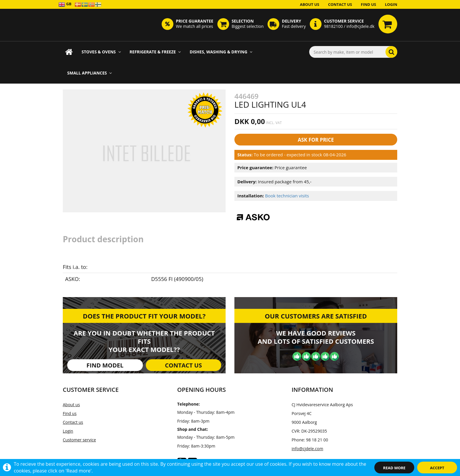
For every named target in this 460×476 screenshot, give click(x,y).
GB (65, 4)
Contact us (340, 4)
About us (310, 4)
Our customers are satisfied (316, 316)
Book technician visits (287, 196)
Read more (394, 468)
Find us (368, 4)
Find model (105, 365)
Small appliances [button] (89, 73)
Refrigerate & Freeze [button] (155, 52)
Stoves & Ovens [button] (101, 52)
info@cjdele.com (307, 449)
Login (391, 4)
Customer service (79, 440)
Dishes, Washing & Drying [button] (221, 52)
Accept (437, 468)
